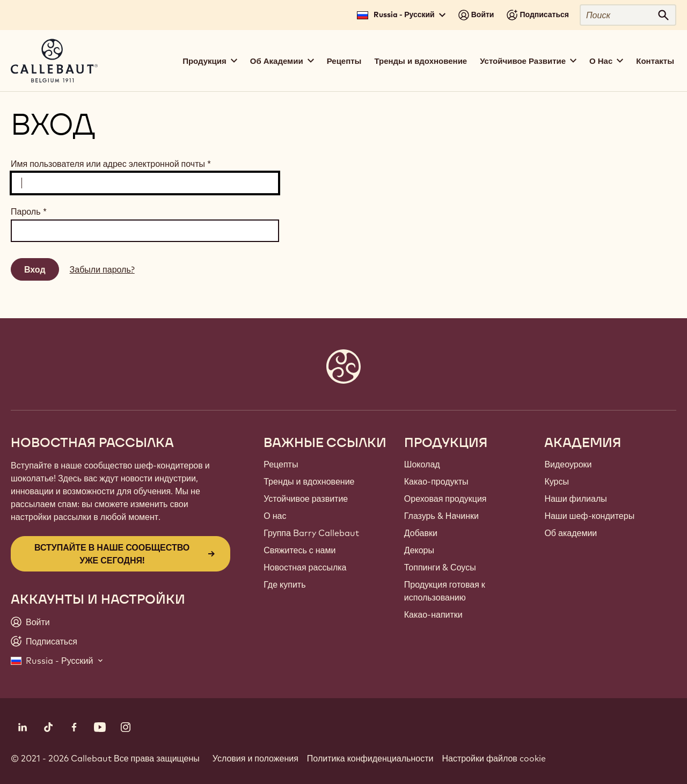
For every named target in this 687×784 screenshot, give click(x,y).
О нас (275, 516)
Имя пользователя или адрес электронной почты (111, 164)
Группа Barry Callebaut (311, 533)
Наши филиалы (575, 499)
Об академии (571, 533)
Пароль (29, 211)
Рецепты (344, 61)
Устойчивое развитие (306, 499)
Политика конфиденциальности (370, 758)
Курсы (557, 481)
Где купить (284, 584)
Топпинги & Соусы (440, 567)
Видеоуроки (568, 464)
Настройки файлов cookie (494, 758)
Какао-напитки (433, 614)
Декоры (419, 550)
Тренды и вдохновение (421, 61)
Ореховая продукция (445, 499)
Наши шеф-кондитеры (589, 516)
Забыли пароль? (102, 269)
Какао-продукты (436, 481)
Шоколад (422, 464)
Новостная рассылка (305, 567)
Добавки (421, 533)
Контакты (655, 61)
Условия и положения (255, 758)
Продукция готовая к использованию (445, 591)
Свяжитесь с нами (299, 550)
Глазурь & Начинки (441, 516)
